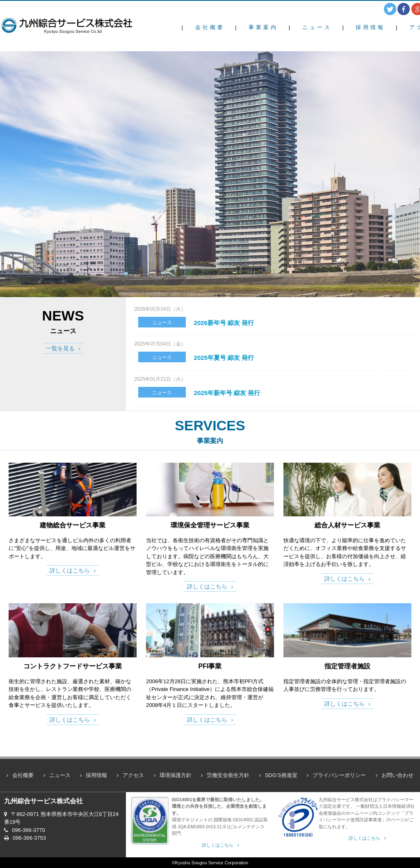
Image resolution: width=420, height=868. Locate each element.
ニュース (317, 27)
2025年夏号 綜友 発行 (224, 358)
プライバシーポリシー (339, 775)
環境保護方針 (176, 775)
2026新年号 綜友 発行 (224, 323)
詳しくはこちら (70, 570)
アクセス (133, 775)
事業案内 (263, 27)
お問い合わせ (397, 775)
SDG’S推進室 (281, 775)
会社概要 (210, 27)
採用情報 (370, 27)
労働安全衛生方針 (228, 775)
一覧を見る (60, 348)
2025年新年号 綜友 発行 (227, 393)
